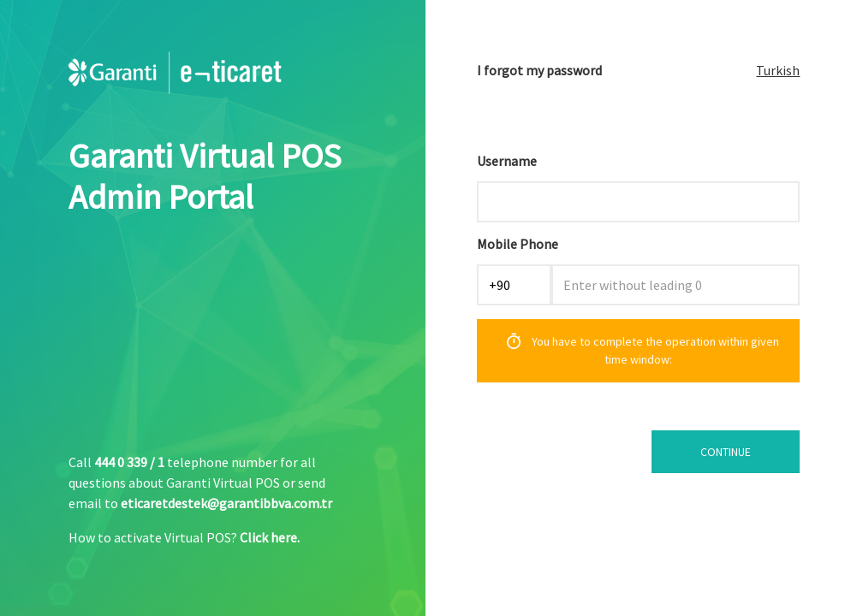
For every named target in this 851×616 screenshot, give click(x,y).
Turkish (778, 70)
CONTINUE (726, 452)
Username (507, 161)
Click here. (270, 537)
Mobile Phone (518, 244)
